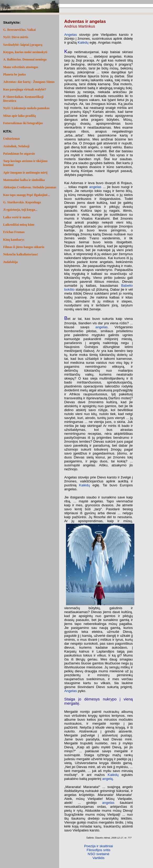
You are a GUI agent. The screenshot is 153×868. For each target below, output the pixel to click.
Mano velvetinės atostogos (21, 67)
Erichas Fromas (14, 232)
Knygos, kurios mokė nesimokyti (25, 52)
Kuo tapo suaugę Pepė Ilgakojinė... (27, 195)
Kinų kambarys (14, 240)
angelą (108, 779)
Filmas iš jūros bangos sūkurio (24, 247)
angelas (95, 187)
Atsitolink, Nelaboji (16, 146)
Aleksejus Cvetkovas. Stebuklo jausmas (30, 187)
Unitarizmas (11, 139)
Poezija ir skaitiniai (99, 846)
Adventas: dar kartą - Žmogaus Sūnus (29, 82)
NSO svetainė (99, 854)
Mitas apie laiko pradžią (19, 116)
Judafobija (10, 262)
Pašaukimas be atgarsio (19, 154)
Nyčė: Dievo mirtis (16, 37)
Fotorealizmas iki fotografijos (23, 123)
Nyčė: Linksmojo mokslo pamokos (26, 108)
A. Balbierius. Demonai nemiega (25, 59)
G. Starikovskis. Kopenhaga (22, 202)
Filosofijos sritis (99, 850)
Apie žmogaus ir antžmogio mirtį (25, 173)
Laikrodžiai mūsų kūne (19, 225)
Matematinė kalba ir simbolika (24, 180)
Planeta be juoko (14, 74)
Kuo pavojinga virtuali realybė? (25, 89)
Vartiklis (99, 858)
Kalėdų (83, 42)
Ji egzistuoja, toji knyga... (20, 210)
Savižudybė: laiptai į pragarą (23, 45)
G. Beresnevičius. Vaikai (19, 30)
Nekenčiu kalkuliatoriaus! (21, 254)
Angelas (70, 35)
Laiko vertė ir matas (17, 217)
